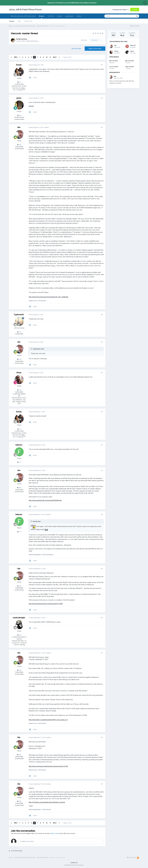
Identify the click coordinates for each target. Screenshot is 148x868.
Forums (12, 21)
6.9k (19, 390)
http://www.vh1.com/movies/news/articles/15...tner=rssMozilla (48, 297)
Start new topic (76, 49)
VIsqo (19, 373)
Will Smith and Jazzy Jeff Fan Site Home (23, 16)
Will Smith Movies (33, 41)
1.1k (19, 82)
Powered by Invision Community (74, 865)
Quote (35, 77)
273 (19, 462)
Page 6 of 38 (68, 57)
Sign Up (135, 9)
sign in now (54, 833)
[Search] (114, 16)
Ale (19, 127)
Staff (19, 21)
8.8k (19, 145)
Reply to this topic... (27, 841)
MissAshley (23, 39)
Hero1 (132, 51)
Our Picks (51, 16)
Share (84, 40)
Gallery (79, 16)
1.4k (19, 332)
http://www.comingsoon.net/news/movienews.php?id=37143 (48, 766)
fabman (19, 445)
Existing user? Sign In (121, 10)
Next (55, 57)
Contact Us (74, 863)
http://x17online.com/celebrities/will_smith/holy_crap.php (47, 802)
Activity (59, 16)
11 (50, 57)
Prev (16, 57)
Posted (36, 65)
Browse (42, 17)
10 (47, 57)
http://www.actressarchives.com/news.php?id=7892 (46, 604)
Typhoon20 (19, 315)
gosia (19, 98)
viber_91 (133, 45)
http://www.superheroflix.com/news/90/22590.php (45, 500)
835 (19, 115)
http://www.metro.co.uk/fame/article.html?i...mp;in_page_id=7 (48, 720)
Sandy (19, 65)
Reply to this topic (95, 49)
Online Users (28, 21)
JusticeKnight (19, 618)
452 (19, 635)
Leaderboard (69, 16)
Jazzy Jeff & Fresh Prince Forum (25, 9)
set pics (31, 106)
